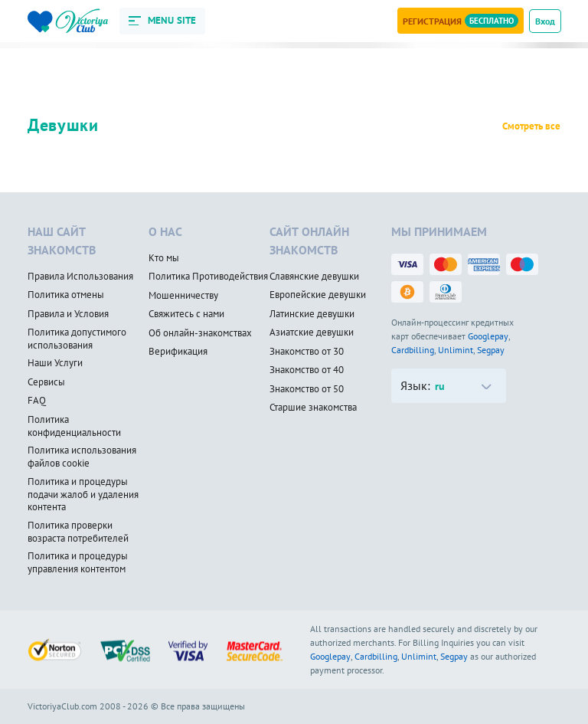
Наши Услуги (55, 363)
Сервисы (46, 382)
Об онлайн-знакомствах (200, 333)
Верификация (178, 352)
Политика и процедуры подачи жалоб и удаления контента (83, 495)
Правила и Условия (68, 314)
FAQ (37, 401)
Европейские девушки (318, 295)
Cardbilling (413, 350)
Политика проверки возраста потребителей (78, 532)
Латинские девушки (312, 314)
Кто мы (164, 258)
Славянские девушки (314, 277)
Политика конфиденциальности (74, 426)
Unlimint (456, 350)
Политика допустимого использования (77, 339)
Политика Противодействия (208, 277)
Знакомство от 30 (307, 352)
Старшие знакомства (313, 408)
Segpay (491, 350)
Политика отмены (66, 295)
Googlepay (488, 336)
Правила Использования (80, 277)
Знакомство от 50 (307, 389)
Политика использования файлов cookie (82, 457)
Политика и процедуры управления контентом (78, 563)
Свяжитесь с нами (186, 314)
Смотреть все (531, 126)
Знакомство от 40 (307, 370)
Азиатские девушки (312, 333)
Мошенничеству (183, 296)
